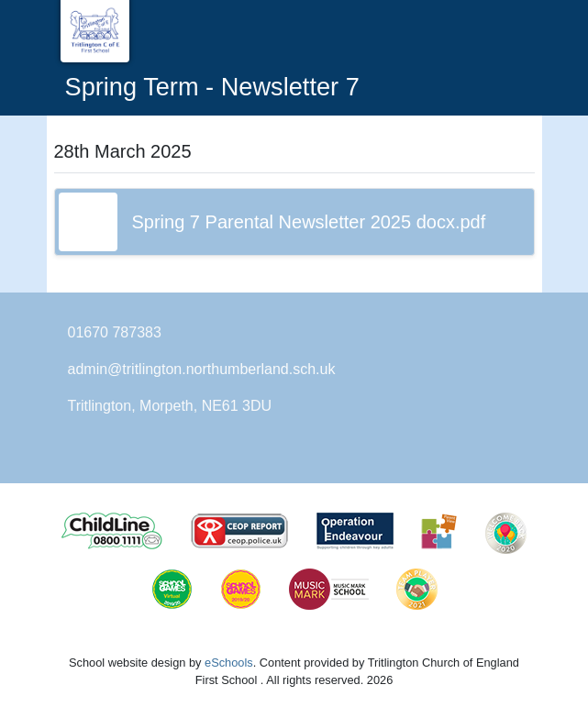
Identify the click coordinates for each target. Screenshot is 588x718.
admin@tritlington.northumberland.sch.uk (202, 369)
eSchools (229, 663)
